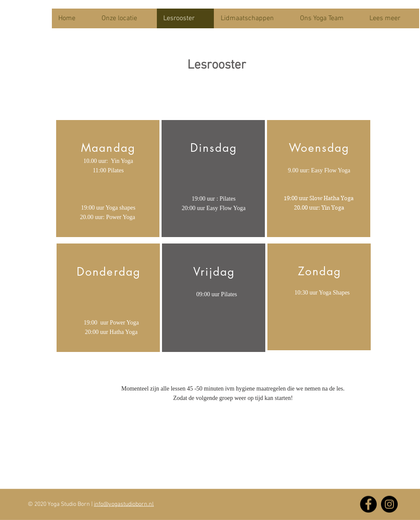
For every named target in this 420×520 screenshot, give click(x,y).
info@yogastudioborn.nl (124, 504)
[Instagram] (389, 504)
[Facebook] (368, 504)
